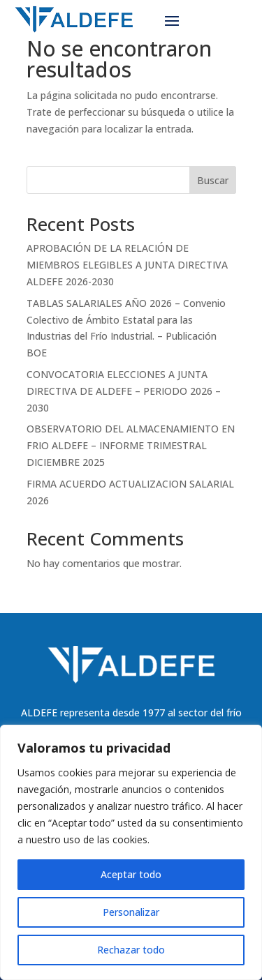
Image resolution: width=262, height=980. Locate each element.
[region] (131, 852)
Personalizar (131, 912)
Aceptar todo (131, 874)
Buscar (213, 180)
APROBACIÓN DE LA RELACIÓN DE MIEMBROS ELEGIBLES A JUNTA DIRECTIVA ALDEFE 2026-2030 (127, 265)
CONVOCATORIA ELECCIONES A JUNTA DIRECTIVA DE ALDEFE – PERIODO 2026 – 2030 (124, 391)
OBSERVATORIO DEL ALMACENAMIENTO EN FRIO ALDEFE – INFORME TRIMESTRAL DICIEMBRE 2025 (131, 445)
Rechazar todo (131, 950)
